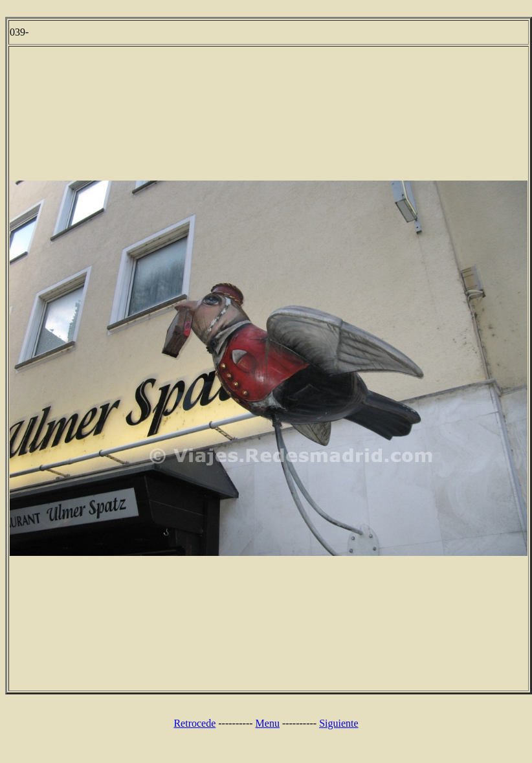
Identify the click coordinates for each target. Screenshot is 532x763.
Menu (268, 723)
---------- (235, 723)
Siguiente (338, 723)
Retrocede (194, 723)
